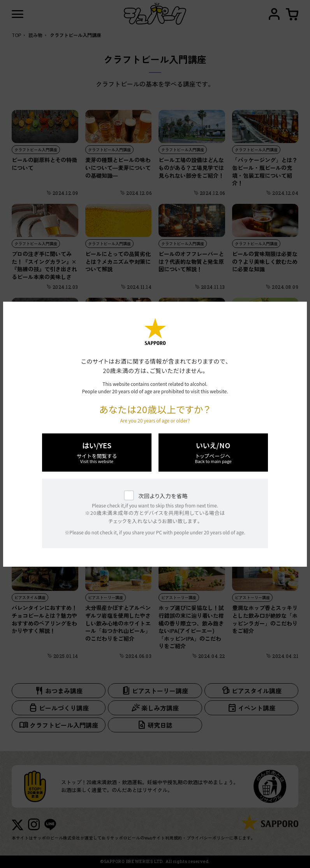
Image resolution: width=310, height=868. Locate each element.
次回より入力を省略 (163, 496)
